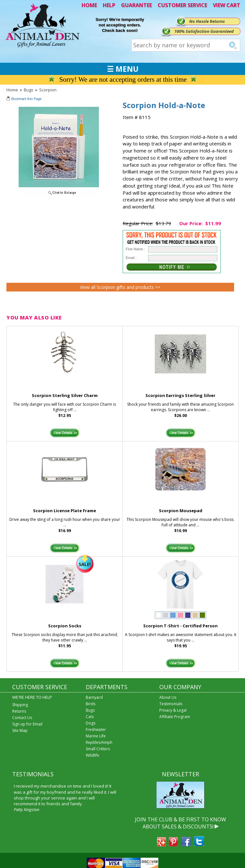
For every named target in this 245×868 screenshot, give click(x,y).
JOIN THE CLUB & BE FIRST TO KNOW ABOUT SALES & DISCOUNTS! (180, 823)
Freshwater (96, 729)
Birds (91, 704)
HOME (89, 5)
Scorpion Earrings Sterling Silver (180, 395)
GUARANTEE (136, 5)
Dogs (91, 723)
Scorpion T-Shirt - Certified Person (180, 626)
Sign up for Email (27, 724)
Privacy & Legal (173, 710)
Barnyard (94, 697)
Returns (19, 711)
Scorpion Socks (65, 626)
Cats (90, 717)
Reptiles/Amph (99, 742)
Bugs (29, 90)
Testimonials (171, 704)
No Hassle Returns (207, 21)
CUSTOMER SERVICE (182, 5)
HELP (109, 5)
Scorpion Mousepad (181, 511)
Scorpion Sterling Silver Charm (65, 395)
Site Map (20, 730)
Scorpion (48, 90)
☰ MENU (123, 69)
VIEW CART (227, 5)
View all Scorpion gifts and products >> (120, 287)
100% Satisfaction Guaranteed (204, 31)
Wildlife (92, 755)
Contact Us (22, 718)
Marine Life (96, 736)
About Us (168, 697)
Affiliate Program (175, 717)
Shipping (20, 705)
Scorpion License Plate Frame (65, 511)
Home (12, 90)
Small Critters (98, 749)
